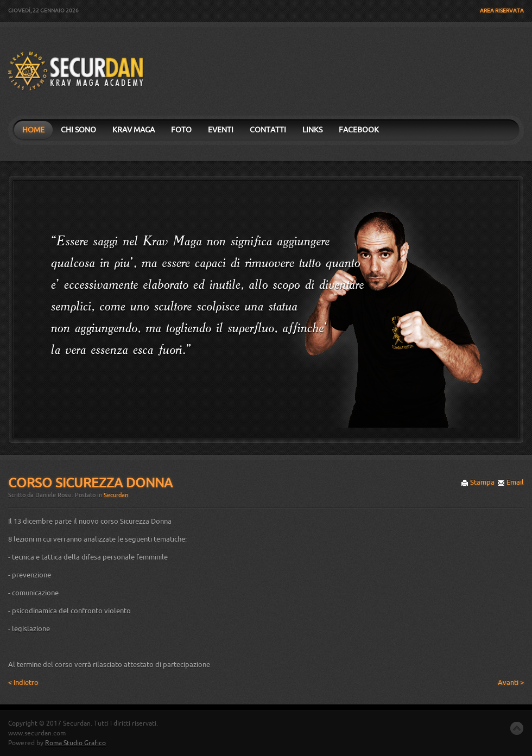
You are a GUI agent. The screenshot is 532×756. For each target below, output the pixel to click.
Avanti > (511, 682)
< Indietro (23, 682)
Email (511, 482)
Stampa (478, 482)
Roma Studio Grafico (75, 743)
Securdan (116, 495)
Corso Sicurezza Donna (90, 483)
